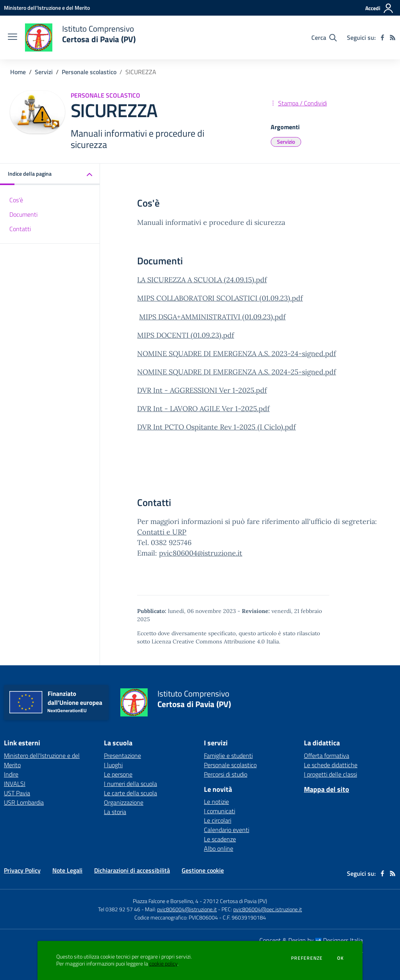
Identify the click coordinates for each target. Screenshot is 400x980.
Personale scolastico (89, 72)
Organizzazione (124, 802)
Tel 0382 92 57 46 (119, 909)
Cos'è (16, 200)
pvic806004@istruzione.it (201, 553)
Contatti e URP (162, 532)
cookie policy (163, 964)
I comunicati (220, 811)
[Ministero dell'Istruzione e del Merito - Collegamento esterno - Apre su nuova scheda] (47, 8)
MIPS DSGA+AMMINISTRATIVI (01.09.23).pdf (212, 317)
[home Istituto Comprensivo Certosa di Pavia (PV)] (80, 37)
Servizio (286, 142)
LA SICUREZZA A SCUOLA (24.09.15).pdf (202, 280)
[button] (50, 174)
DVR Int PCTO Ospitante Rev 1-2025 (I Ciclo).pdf (216, 427)
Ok (341, 958)
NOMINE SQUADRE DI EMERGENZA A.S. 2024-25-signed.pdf (237, 372)
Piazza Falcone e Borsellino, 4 (166, 901)
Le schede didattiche (331, 765)
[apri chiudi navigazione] (12, 37)
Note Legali (67, 870)
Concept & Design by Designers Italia (311, 940)
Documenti (23, 214)
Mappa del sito (327, 789)
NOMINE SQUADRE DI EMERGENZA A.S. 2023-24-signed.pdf (237, 354)
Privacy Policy (22, 870)
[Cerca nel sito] (324, 37)
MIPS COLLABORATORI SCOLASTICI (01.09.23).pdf (220, 298)
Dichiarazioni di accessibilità (132, 870)
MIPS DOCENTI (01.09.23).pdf (186, 335)
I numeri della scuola (130, 784)
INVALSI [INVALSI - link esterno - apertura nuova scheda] (15, 784)
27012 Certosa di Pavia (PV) (235, 901)
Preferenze (307, 958)
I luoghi (113, 765)
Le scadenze (220, 839)
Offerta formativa (327, 755)
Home (18, 72)
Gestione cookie (203, 870)
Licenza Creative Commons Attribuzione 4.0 (208, 641)
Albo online (219, 848)
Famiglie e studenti (228, 755)
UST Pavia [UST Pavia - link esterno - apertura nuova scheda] (17, 793)
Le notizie (216, 802)
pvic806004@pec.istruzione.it (268, 909)
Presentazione (122, 755)
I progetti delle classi (330, 774)
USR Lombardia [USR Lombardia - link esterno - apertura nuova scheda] (24, 802)
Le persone (118, 774)
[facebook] (382, 37)
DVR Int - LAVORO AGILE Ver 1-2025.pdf (203, 409)
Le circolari (218, 820)
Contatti (20, 229)
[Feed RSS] (393, 37)
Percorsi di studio (226, 774)
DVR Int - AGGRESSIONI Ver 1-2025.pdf (202, 390)
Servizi (44, 72)
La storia (115, 812)
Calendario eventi (227, 830)
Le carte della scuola (130, 793)
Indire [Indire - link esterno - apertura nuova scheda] (11, 774)
